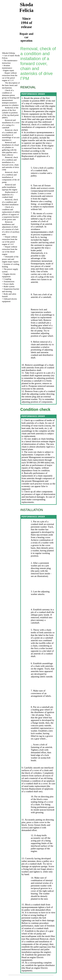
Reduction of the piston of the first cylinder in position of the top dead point (10, 113)
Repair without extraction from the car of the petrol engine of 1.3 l (10, 77)
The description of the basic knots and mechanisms (11, 85)
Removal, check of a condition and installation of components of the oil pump (11, 177)
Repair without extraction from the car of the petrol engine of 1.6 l (10, 240)
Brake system (9, 286)
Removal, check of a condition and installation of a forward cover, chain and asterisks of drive (11, 164)
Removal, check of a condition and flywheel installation (10, 202)
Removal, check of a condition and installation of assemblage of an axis (11, 135)
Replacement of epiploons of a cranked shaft (10, 195)
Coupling (7, 279)
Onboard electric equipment (10, 300)
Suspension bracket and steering (11, 290)
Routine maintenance (7, 67)
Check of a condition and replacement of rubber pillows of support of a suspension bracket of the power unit (11, 213)
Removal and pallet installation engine (10, 187)
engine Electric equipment (38, 107)
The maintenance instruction (10, 62)
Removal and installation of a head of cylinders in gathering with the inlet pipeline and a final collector (10, 149)
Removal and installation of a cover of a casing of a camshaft (11, 124)
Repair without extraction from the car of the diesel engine (10, 250)
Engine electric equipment (9, 275)
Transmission (9, 281)
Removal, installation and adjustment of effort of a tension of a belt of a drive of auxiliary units (11, 228)
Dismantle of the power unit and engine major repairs (10, 259)
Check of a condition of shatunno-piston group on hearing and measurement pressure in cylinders (11, 98)
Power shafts (9, 284)
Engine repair (9, 70)
